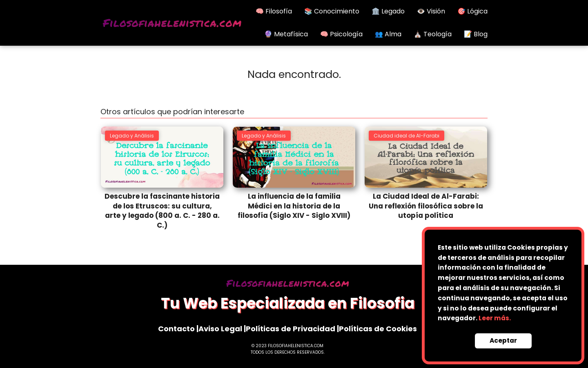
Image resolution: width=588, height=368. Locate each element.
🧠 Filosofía (274, 11)
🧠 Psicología (341, 34)
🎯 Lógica (472, 11)
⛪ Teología (433, 34)
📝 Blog (476, 34)
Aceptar (503, 340)
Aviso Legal (220, 329)
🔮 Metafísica (286, 34)
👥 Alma (388, 34)
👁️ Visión (431, 11)
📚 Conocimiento (332, 11)
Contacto (176, 329)
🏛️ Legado (388, 11)
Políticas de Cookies (378, 329)
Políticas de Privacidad (291, 329)
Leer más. (495, 318)
